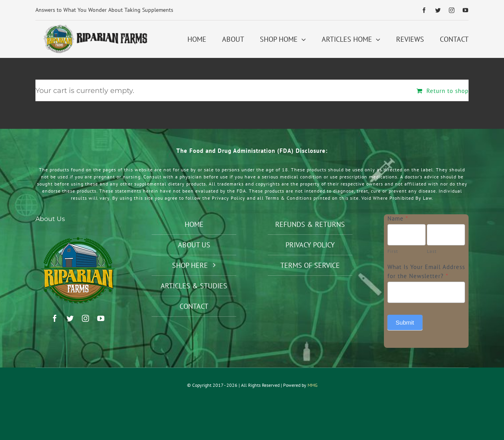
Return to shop (447, 91)
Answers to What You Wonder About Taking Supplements (104, 10)
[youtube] (466, 10)
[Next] (237, 10)
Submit (405, 322)
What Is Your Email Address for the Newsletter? (426, 271)
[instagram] (452, 10)
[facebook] (424, 10)
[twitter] (438, 10)
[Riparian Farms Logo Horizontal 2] (94, 27)
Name (398, 218)
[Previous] (227, 10)
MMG (312, 385)
